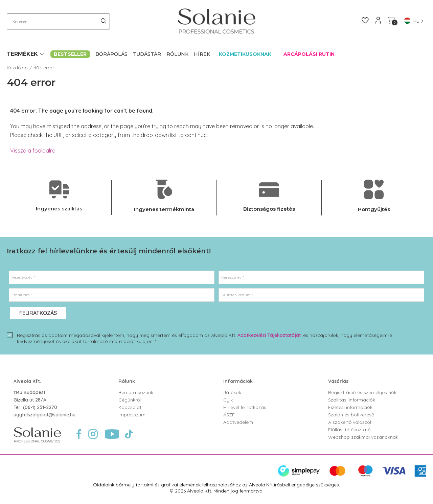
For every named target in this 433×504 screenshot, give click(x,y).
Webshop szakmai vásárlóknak (363, 437)
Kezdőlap (17, 68)
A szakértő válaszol (350, 422)
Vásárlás (338, 381)
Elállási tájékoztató (349, 430)
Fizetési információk (350, 407)
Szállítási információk (352, 400)
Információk (238, 381)
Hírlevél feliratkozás (245, 407)
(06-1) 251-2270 (40, 407)
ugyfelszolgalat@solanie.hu (44, 415)
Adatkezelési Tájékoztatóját (269, 335)
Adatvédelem (238, 422)
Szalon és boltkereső (351, 415)
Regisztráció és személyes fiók (362, 392)
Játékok (232, 392)
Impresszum (132, 415)
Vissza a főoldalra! (33, 151)
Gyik (228, 400)
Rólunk (127, 381)
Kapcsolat (130, 407)
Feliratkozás (38, 313)
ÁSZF (229, 415)
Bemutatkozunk (136, 392)
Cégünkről (130, 400)
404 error (44, 68)
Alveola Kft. (27, 381)
